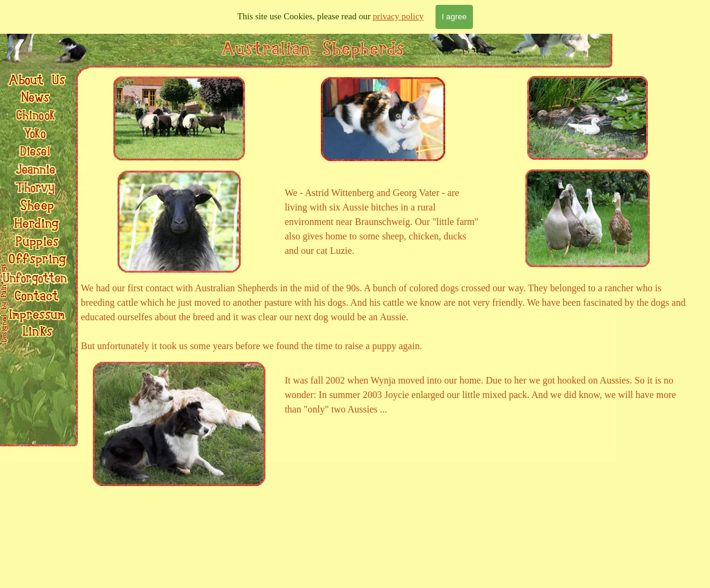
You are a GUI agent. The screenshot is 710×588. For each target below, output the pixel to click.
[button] (36, 292)
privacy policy (398, 16)
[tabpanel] (383, 222)
